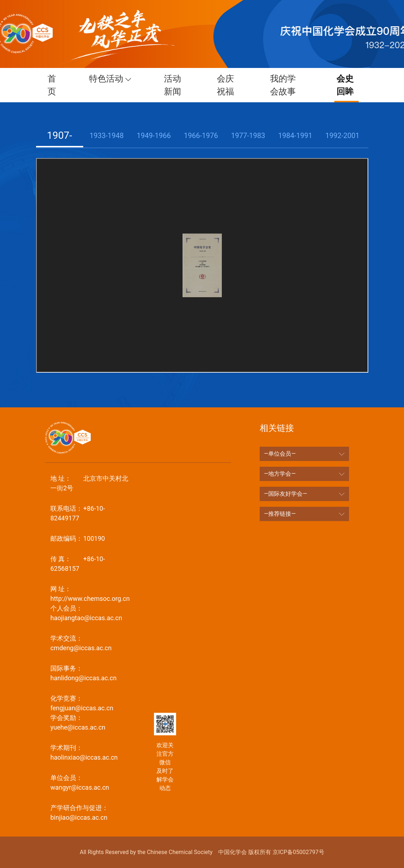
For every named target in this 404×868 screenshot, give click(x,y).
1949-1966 (154, 136)
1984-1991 (295, 136)
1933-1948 (107, 136)
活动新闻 (177, 85)
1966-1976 (201, 136)
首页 (57, 85)
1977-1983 (248, 136)
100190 (78, 538)
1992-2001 (342, 136)
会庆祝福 (228, 85)
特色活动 (112, 79)
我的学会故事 (283, 85)
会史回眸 (343, 85)
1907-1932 (59, 147)
